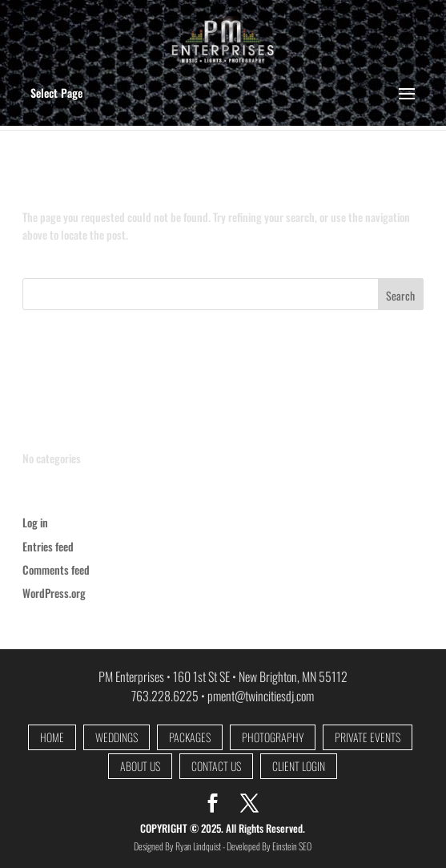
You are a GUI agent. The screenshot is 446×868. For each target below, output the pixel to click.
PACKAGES (190, 738)
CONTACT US (216, 767)
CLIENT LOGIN (299, 767)
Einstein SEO (292, 846)
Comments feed (56, 569)
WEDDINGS (117, 738)
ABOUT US (140, 767)
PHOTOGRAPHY (273, 738)
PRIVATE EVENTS (368, 738)
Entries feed (48, 546)
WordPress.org (54, 593)
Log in (35, 522)
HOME (52, 738)
